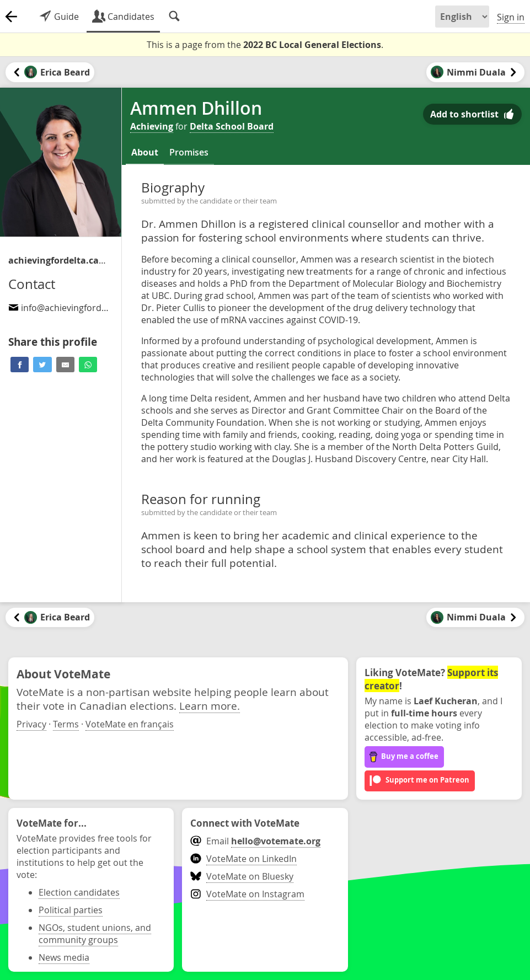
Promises (189, 152)
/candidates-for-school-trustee (58, 260)
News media (64, 957)
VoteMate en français (130, 724)
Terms (66, 724)
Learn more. (210, 706)
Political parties (71, 910)
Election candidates (79, 892)
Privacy (31, 724)
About (145, 152)
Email (255, 841)
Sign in (511, 17)
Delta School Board (232, 126)
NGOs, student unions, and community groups (95, 934)
